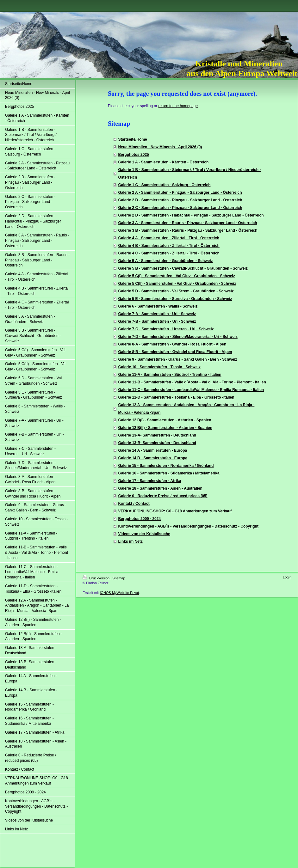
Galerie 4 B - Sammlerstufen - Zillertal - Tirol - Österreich (169, 246)
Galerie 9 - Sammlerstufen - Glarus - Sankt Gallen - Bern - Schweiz (177, 359)
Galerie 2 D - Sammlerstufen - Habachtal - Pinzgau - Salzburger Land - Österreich (191, 215)
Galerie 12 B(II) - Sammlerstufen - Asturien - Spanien (165, 428)
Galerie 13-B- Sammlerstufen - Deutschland (157, 443)
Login (287, 577)
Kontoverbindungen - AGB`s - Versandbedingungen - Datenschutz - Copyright (188, 526)
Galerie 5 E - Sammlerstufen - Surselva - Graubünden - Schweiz (175, 299)
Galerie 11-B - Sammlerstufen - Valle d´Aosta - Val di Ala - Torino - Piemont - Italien (192, 382)
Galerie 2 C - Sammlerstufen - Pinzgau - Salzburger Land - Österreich (180, 208)
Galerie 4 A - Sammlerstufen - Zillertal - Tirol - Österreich (169, 238)
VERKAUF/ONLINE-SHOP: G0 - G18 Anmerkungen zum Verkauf (175, 511)
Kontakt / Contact (134, 504)
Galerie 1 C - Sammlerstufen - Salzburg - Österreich (164, 185)
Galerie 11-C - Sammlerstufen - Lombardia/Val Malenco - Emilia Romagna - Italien (191, 390)
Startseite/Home (132, 139)
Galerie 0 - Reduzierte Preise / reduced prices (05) (163, 496)
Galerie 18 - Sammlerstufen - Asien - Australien (160, 488)
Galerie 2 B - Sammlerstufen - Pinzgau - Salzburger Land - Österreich (180, 200)
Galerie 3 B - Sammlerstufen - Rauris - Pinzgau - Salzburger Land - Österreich (188, 230)
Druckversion (96, 578)
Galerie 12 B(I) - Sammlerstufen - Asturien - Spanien (165, 420)
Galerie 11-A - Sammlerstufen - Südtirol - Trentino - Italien (170, 375)
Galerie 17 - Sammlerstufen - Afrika (149, 481)
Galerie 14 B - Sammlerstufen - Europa (153, 458)
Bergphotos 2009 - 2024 (139, 519)
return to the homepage (178, 106)
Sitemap (119, 578)
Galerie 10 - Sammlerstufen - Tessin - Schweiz (159, 367)
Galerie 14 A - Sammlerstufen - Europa (152, 450)
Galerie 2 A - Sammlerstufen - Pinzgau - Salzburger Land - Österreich (180, 193)
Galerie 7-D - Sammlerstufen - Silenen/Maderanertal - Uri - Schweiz (178, 337)
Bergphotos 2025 (133, 155)
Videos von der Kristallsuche (144, 534)
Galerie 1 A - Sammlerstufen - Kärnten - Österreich (163, 162)
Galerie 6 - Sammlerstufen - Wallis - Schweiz (158, 306)
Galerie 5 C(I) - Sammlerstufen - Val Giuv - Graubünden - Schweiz (176, 276)
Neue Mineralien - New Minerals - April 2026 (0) (160, 147)
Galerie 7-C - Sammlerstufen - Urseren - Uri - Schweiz (166, 329)
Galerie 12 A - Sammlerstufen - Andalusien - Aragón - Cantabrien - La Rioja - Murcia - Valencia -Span (186, 409)
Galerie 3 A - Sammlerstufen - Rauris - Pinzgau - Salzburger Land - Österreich (187, 223)
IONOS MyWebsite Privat (119, 593)
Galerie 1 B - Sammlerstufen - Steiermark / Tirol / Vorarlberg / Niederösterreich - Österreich (189, 174)
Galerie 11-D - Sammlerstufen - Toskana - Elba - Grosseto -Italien (176, 397)
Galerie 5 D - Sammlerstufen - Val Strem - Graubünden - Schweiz (176, 291)
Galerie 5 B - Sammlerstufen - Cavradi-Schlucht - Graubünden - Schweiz (183, 268)
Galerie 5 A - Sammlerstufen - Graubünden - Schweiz (165, 261)
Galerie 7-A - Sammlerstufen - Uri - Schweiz (157, 314)
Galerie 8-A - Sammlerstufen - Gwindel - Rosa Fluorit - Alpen (172, 344)
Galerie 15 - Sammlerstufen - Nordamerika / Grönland (166, 466)
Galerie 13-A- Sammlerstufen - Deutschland (157, 435)
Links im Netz (130, 541)
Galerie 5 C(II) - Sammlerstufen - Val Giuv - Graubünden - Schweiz (177, 284)
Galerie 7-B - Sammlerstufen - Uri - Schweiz (157, 321)
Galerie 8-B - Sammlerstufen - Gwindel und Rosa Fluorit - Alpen (175, 352)
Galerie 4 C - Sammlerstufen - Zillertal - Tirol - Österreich (169, 253)
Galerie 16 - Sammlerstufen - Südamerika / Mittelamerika (169, 473)
